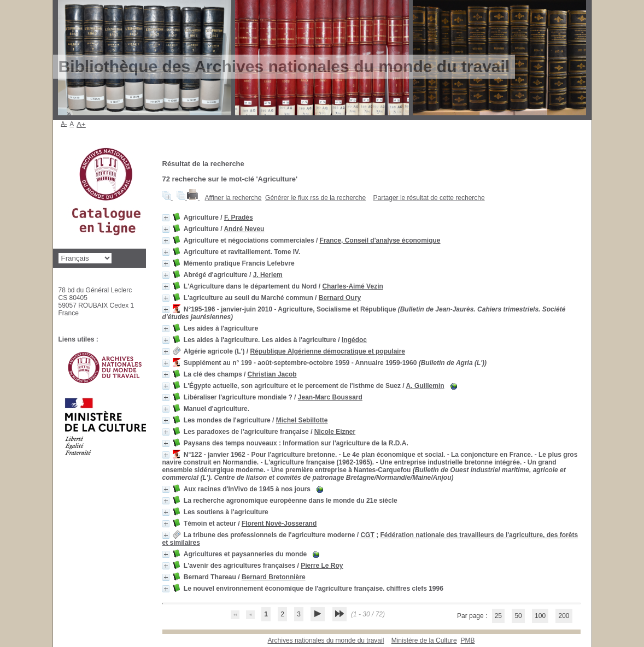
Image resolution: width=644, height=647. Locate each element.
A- (64, 123)
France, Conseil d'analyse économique (380, 240)
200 (564, 616)
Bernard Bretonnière (274, 577)
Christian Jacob (272, 374)
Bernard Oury (340, 298)
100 (540, 616)
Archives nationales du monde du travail (326, 640)
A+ (81, 124)
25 (498, 616)
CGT (367, 535)
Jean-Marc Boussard (330, 397)
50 (518, 616)
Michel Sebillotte (302, 420)
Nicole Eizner (335, 432)
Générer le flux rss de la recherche (315, 198)
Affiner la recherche (233, 198)
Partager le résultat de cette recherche (429, 198)
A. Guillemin (425, 386)
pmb (467, 640)
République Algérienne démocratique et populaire (327, 351)
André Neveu (244, 229)
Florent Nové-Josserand (279, 524)
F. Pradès (239, 217)
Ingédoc (354, 340)
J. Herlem (268, 275)
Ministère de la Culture (424, 640)
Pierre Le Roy (322, 566)
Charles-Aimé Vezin (352, 286)
